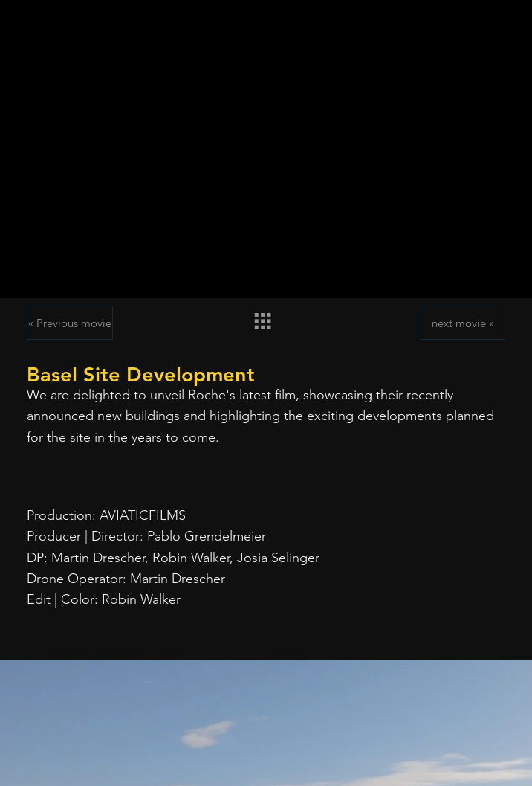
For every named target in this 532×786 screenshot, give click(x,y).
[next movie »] (463, 323)
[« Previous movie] (70, 323)
